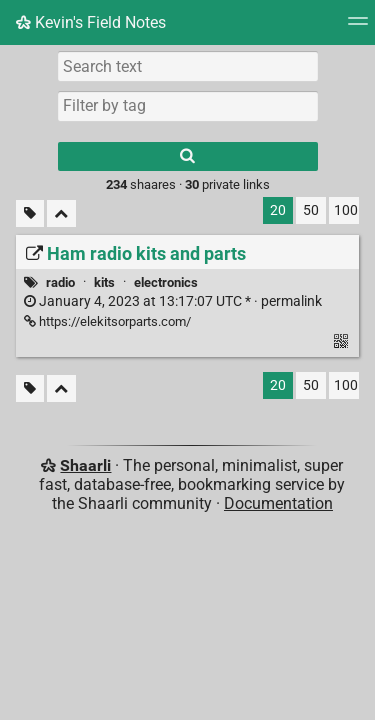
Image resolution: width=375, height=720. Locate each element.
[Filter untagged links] (30, 213)
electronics (166, 282)
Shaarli (85, 465)
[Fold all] (61, 213)
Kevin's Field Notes (91, 22)
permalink (173, 301)
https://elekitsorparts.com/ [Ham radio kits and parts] (107, 321)
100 (346, 210)
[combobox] (188, 106)
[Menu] (358, 27)
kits (104, 282)
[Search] (188, 156)
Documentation (278, 503)
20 (278, 210)
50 (311, 210)
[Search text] (188, 66)
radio (60, 282)
